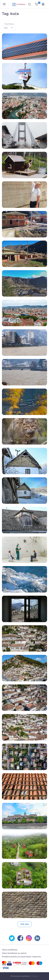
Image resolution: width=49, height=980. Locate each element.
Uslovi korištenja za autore (14, 953)
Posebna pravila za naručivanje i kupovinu (21, 957)
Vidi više (24, 924)
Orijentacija (9, 24)
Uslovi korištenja (10, 950)
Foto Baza (34, 976)
